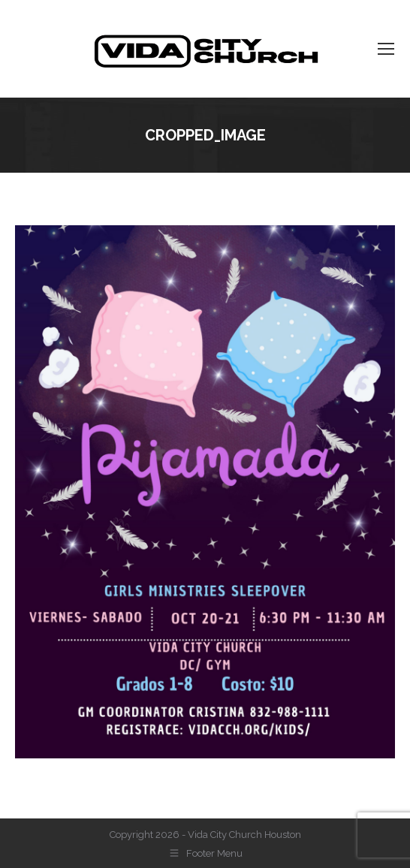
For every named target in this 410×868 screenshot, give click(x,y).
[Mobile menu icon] (386, 49)
